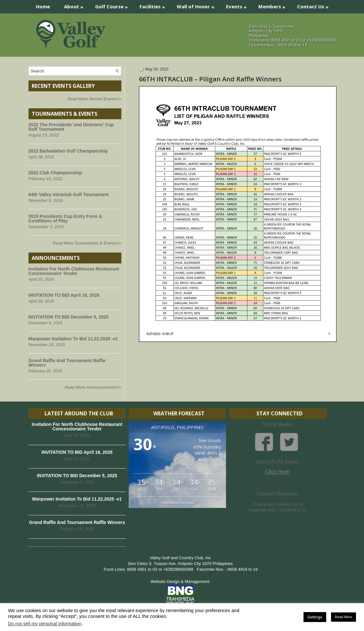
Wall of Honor (198, 5)
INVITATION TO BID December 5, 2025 (69, 317)
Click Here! (278, 472)
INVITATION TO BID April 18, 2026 (64, 295)
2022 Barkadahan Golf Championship (68, 151)
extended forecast (177, 502)
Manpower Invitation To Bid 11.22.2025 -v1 (73, 339)
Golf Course (113, 5)
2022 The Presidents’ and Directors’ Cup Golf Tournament (71, 127)
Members (274, 5)
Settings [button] (315, 617)
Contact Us (315, 5)
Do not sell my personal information (45, 624)
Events (238, 5)
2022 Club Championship (55, 173)
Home (43, 6)
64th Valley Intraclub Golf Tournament (69, 195)
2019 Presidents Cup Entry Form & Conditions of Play (65, 219)
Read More (344, 617)
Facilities (154, 5)
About (76, 5)
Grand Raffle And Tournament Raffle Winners (67, 363)
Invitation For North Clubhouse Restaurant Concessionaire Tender (74, 271)
